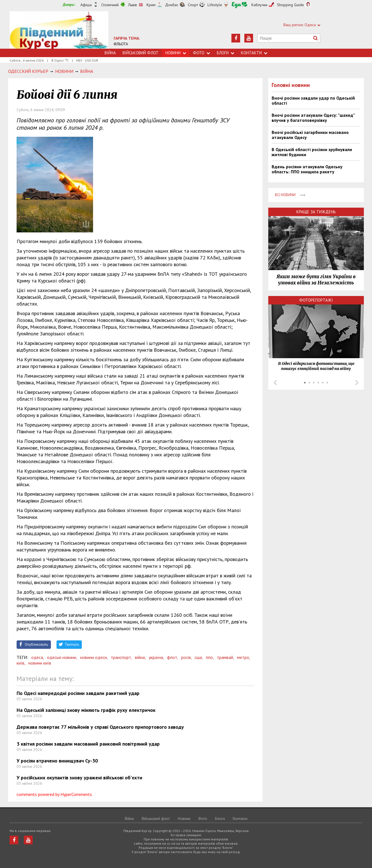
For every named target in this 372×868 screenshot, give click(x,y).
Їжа (240, 5)
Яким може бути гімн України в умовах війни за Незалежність (316, 280)
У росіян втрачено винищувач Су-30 (57, 761)
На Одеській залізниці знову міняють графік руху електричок (86, 710)
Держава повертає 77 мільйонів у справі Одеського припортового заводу (100, 727)
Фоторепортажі (316, 300)
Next (357, 383)
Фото (201, 53)
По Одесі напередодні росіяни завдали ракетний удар (78, 693)
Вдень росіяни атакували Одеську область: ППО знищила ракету (307, 169)
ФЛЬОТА (121, 44)
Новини (176, 53)
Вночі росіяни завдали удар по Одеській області (313, 100)
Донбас (172, 5)
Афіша (86, 5)
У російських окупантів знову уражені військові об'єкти (79, 778)
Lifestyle (215, 5)
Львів (133, 5)
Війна (110, 53)
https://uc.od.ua (59, 30)
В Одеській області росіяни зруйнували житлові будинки (312, 152)
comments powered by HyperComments (54, 794)
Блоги (226, 53)
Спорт (193, 5)
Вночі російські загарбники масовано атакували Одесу (310, 135)
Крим (151, 5)
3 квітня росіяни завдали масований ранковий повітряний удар (88, 744)
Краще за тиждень (316, 212)
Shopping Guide (290, 5)
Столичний (110, 5)
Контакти (254, 53)
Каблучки (259, 5)
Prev (275, 383)
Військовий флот (141, 53)
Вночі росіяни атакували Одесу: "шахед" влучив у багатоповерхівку (313, 118)
